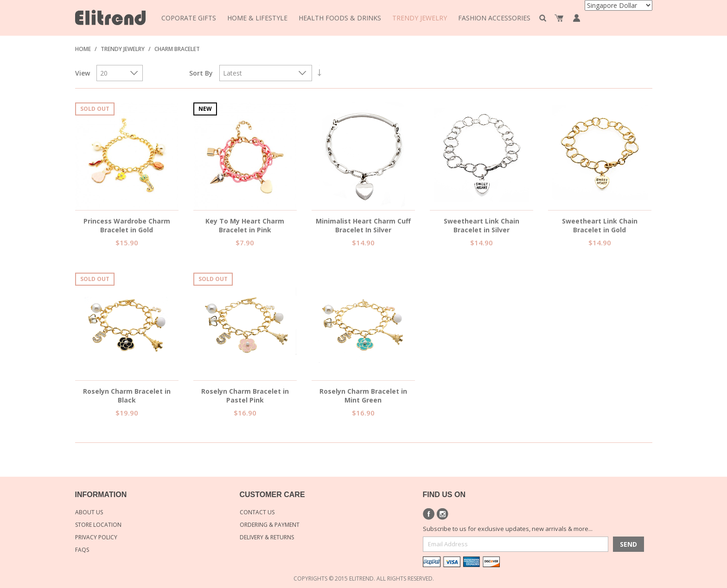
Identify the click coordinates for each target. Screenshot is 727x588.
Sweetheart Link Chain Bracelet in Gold (600, 225)
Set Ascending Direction (319, 73)
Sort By (201, 73)
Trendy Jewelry (123, 49)
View (83, 73)
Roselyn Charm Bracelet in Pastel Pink (245, 396)
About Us (89, 512)
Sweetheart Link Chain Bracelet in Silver (481, 225)
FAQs (82, 550)
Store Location (98, 525)
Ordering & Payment (270, 525)
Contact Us (257, 512)
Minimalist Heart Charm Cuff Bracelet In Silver (363, 225)
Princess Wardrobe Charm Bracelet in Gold (127, 225)
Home (83, 49)
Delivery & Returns (267, 537)
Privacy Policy (96, 537)
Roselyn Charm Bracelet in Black (127, 396)
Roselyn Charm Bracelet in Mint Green (363, 396)
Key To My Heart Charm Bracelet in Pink (245, 225)
